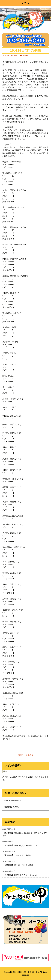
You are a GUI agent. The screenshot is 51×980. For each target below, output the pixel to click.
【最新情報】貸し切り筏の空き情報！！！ (21, 865)
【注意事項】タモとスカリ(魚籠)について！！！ (23, 855)
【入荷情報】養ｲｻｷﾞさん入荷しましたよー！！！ (24, 875)
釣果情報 (24, 55)
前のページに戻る (26, 755)
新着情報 (8, 807)
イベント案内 (10, 800)
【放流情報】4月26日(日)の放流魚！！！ (20, 845)
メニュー (27, 3)
